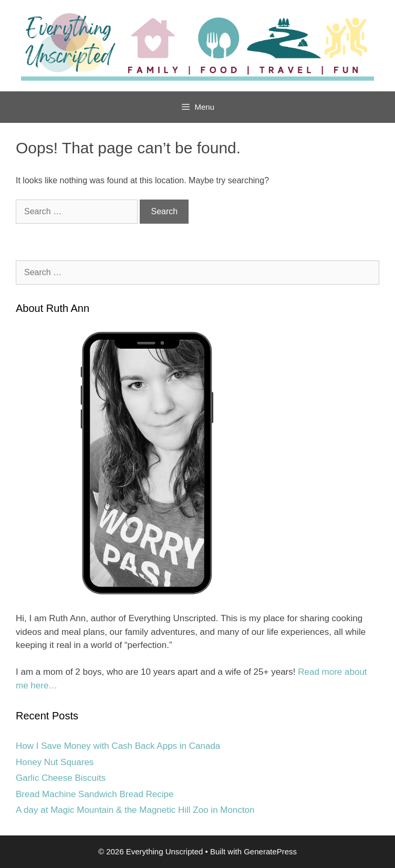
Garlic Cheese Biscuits (61, 778)
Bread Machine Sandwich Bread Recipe (95, 794)
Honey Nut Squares (55, 762)
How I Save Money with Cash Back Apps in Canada (118, 746)
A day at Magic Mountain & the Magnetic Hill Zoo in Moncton (135, 810)
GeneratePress (270, 851)
